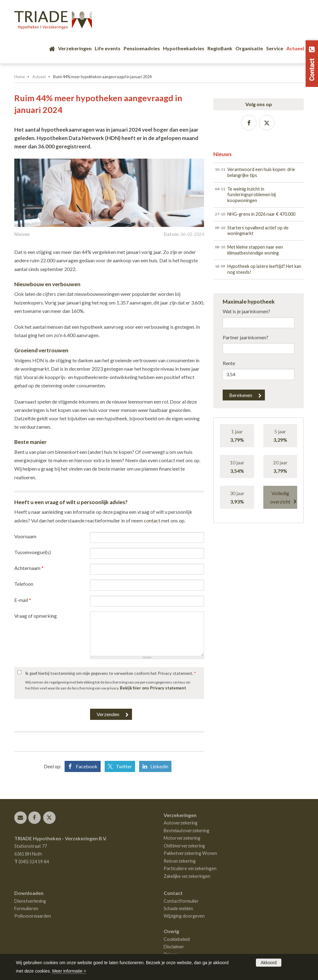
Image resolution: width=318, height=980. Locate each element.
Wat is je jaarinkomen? (246, 311)
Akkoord (268, 963)
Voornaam (25, 536)
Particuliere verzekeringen (190, 868)
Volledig (280, 498)
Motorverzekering (182, 838)
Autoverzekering (181, 823)
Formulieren (26, 908)
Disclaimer (174, 947)
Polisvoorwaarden (33, 916)
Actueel (39, 77)
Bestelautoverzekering (186, 831)
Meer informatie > (69, 971)
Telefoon (24, 584)
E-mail (23, 600)
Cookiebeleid (177, 939)
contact (152, 520)
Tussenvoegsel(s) (33, 552)
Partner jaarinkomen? (245, 337)
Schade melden (178, 908)
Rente (229, 363)
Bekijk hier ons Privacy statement (153, 688)
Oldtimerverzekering (184, 846)
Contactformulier (181, 901)
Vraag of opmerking (36, 616)
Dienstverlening (30, 901)
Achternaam (29, 568)
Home (20, 77)
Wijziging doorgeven (184, 916)
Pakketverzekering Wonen (190, 853)
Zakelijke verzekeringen (187, 876)
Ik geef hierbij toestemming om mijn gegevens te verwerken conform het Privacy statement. (110, 673)
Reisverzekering (180, 861)
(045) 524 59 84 (34, 862)
